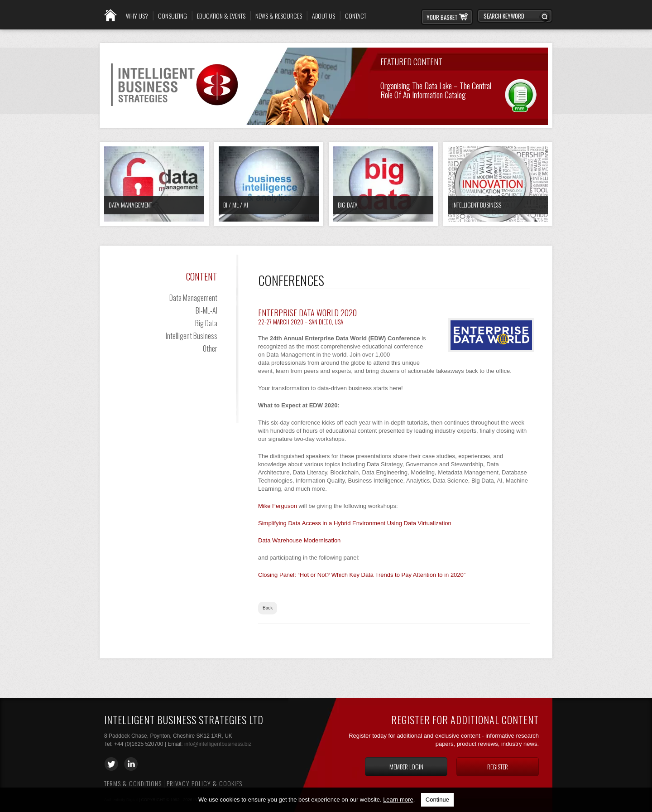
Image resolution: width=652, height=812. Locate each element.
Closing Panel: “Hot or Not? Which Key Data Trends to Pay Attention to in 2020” (362, 575)
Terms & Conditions (133, 783)
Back (268, 608)
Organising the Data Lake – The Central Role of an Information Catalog (436, 89)
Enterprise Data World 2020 (307, 313)
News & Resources (279, 16)
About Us (324, 16)
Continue (437, 800)
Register (498, 766)
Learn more (398, 800)
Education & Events (221, 16)
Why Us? (137, 16)
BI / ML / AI (236, 205)
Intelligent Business (477, 205)
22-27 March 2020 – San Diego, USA (301, 322)
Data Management (130, 205)
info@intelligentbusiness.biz (218, 744)
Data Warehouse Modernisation (299, 540)
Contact (356, 16)
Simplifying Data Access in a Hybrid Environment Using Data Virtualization (355, 523)
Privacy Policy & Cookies (204, 783)
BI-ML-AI (206, 310)
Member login (406, 766)
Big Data (348, 205)
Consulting (173, 16)
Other (210, 348)
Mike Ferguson (278, 506)
